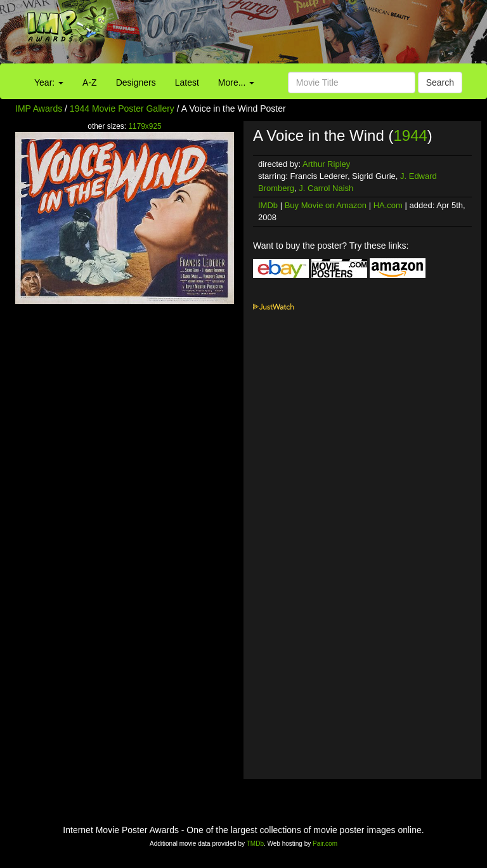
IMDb (268, 205)
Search (440, 82)
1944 (410, 135)
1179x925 (145, 126)
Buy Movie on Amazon (326, 205)
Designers (136, 82)
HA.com (388, 205)
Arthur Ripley (326, 164)
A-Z (90, 82)
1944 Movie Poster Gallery (122, 109)
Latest (187, 82)
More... (236, 82)
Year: (49, 82)
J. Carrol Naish (326, 188)
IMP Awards (39, 109)
